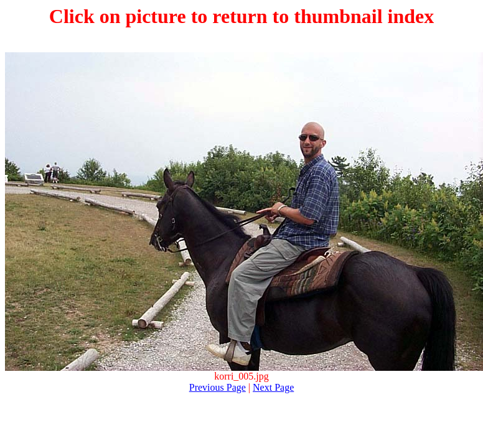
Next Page (273, 387)
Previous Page (218, 387)
